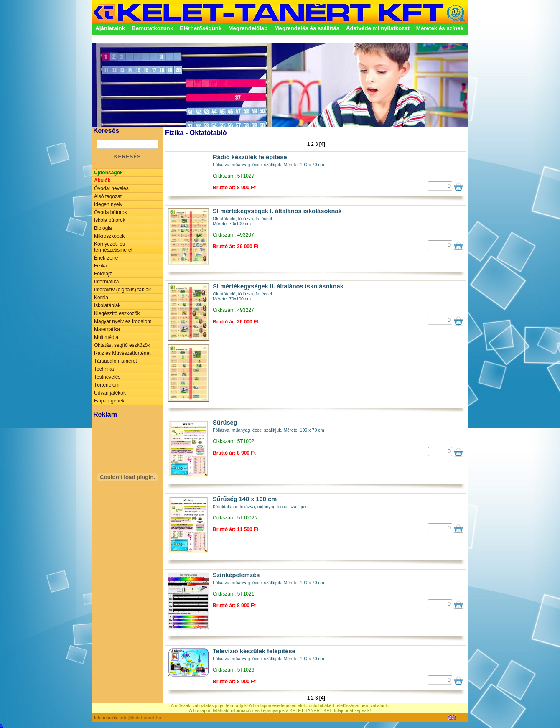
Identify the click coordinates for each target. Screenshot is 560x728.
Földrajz (103, 274)
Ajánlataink (110, 28)
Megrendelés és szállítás (307, 28)
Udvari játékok (110, 393)
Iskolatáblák (107, 305)
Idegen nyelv (108, 204)
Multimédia (106, 337)
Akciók (102, 181)
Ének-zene (106, 258)
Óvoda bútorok (111, 212)
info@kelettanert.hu (140, 718)
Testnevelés (107, 377)
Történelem (107, 385)
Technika (104, 369)
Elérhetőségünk (201, 28)
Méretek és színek (440, 28)
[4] (322, 144)
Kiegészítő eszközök (117, 313)
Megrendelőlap (248, 28)
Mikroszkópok (109, 236)
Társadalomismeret (116, 361)
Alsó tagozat (108, 196)
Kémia (101, 298)
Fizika (101, 266)
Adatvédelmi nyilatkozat (378, 28)
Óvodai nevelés (111, 188)
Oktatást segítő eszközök (122, 345)
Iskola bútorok (110, 220)
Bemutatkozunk (152, 28)
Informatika (106, 282)
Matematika (107, 329)
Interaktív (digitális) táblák (122, 290)
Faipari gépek (109, 401)
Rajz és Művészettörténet (122, 353)
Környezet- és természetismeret (113, 247)
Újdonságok (108, 173)
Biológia (103, 228)
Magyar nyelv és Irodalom (123, 321)
